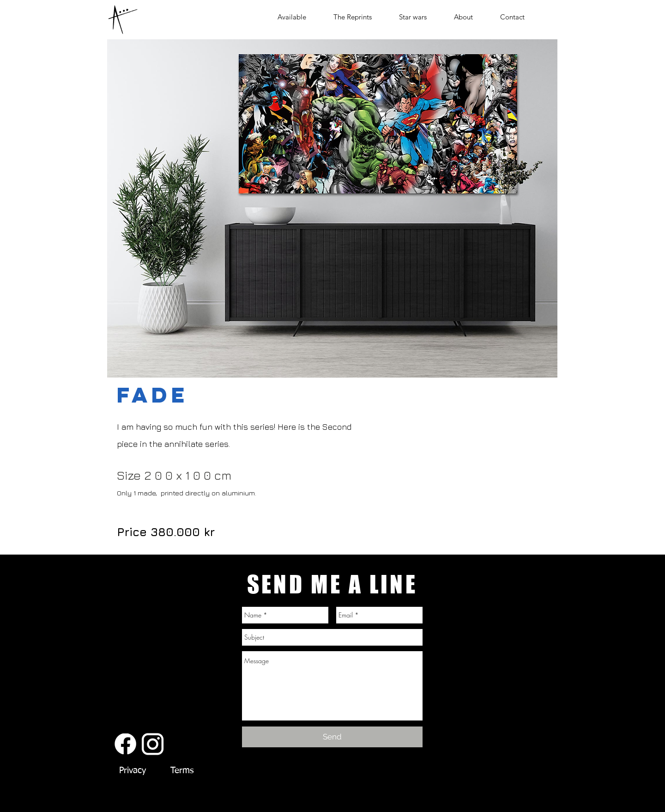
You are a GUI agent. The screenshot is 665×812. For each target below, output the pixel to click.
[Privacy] (132, 771)
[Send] (332, 737)
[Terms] (182, 771)
